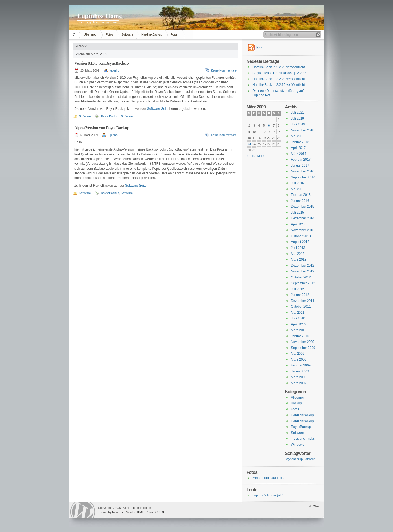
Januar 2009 (300, 371)
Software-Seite (158, 109)
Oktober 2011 (301, 307)
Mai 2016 (298, 189)
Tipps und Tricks (303, 439)
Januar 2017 (300, 166)
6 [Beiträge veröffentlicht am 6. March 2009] (269, 125)
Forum (175, 34)
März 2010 (299, 330)
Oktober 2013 (301, 236)
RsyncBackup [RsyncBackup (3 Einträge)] (294, 459)
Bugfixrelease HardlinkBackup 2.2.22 (279, 73)
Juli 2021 (297, 113)
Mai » (261, 156)
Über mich (91, 34)
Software (127, 34)
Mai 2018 (298, 136)
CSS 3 (160, 512)
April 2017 (298, 148)
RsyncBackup (110, 116)
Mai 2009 (298, 354)
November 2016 (303, 171)
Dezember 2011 (303, 301)
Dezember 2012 (303, 266)
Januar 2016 (300, 201)
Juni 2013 (298, 248)
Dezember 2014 (303, 218)
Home (75, 35)
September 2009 (303, 348)
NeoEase (118, 512)
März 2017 (299, 154)
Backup (296, 403)
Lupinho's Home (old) (268, 495)
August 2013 (300, 242)
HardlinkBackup (152, 34)
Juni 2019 (298, 124)
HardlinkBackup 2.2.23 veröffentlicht (279, 67)
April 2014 (298, 224)
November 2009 (303, 342)
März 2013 (299, 260)
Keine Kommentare (224, 70)
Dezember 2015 (303, 207)
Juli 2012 (297, 289)
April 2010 (298, 324)
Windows (298, 445)
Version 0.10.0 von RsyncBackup (101, 63)
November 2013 (303, 230)
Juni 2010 (298, 318)
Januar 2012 (300, 295)
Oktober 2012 (301, 277)
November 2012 (303, 271)
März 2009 (299, 360)
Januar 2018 (300, 142)
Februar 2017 (301, 160)
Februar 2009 (301, 365)
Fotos (109, 34)
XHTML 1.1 (141, 512)
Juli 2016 (297, 183)
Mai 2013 (298, 254)
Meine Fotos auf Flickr (269, 478)
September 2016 (303, 177)
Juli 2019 (297, 119)
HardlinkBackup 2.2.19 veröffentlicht (279, 85)
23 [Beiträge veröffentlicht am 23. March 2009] (249, 144)
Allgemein (298, 398)
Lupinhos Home (99, 16)
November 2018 (303, 130)
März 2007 (299, 383)
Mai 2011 (298, 313)
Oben (316, 506)
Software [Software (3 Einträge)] (309, 459)
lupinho (114, 70)
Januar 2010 (300, 336)
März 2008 (299, 377)
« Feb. (251, 156)
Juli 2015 (297, 213)
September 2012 (303, 283)
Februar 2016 (301, 195)
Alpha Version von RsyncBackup (102, 128)
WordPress (83, 510)
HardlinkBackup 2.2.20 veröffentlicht (279, 79)
